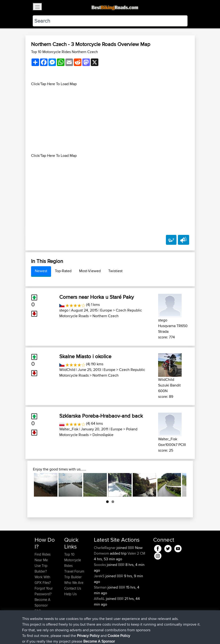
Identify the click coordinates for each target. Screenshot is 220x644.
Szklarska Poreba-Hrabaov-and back (101, 416)
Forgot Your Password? (44, 591)
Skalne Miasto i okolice (85, 356)
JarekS (100, 576)
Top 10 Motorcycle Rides (73, 560)
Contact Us (73, 588)
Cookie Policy (121, 634)
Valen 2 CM (136, 553)
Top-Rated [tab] (63, 271)
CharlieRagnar (105, 548)
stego (64, 310)
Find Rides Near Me (43, 557)
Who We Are (74, 583)
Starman (101, 587)
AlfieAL (100, 599)
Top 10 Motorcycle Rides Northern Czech (64, 52)
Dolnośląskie (103, 435)
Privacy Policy (98, 634)
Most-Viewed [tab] (90, 271)
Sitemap (78, 634)
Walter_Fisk (69, 429)
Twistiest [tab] (115, 271)
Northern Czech (106, 316)
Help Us (70, 594)
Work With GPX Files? (43, 580)
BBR (131, 548)
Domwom (102, 553)
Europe (106, 310)
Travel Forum (74, 571)
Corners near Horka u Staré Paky (97, 297)
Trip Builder (73, 577)
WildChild (67, 370)
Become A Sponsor (42, 602)
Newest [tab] (41, 271)
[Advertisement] (110, 120)
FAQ (38, 611)
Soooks (100, 565)
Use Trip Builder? (41, 568)
